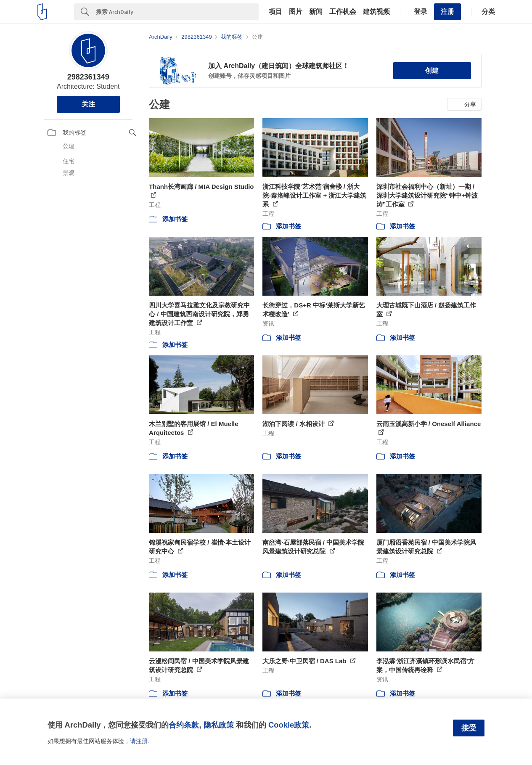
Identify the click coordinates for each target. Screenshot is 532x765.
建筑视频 (376, 12)
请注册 (139, 741)
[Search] (177, 12)
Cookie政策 (289, 725)
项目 (275, 12)
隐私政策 (219, 725)
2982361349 (88, 77)
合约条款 (184, 725)
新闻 (316, 12)
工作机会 (343, 12)
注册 (447, 12)
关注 (88, 104)
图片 (296, 12)
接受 (469, 728)
